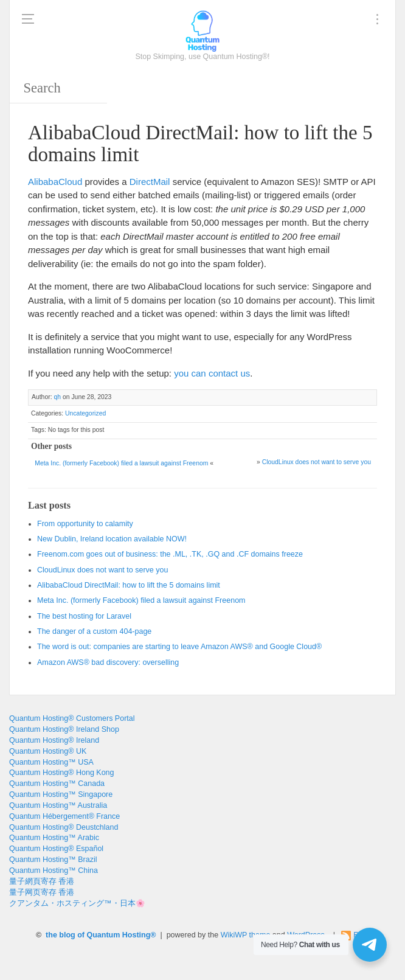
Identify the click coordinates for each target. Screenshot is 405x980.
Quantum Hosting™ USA (51, 762)
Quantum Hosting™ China (54, 871)
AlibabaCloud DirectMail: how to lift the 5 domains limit (129, 585)
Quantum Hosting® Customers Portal (72, 718)
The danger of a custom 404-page (94, 631)
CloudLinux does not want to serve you (317, 462)
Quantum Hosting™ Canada (57, 784)
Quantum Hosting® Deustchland (64, 827)
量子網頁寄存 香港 (42, 881)
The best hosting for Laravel (84, 616)
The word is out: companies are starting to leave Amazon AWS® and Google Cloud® (179, 647)
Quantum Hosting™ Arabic (54, 838)
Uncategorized (85, 413)
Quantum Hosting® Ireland (54, 740)
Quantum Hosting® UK (48, 751)
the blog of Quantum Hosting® (101, 935)
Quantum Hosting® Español (56, 849)
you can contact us (212, 373)
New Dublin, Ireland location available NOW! (112, 539)
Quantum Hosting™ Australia (58, 805)
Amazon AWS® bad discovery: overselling (108, 662)
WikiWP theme (246, 935)
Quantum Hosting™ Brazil (53, 860)
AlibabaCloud (55, 182)
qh (57, 397)
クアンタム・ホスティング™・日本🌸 (77, 903)
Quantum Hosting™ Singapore (61, 794)
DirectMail (150, 182)
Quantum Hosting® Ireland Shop (64, 729)
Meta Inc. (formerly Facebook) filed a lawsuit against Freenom (121, 463)
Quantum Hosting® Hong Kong (62, 773)
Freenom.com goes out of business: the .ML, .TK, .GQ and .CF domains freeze (170, 554)
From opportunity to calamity (85, 524)
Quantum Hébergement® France (64, 816)
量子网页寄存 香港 (42, 892)
